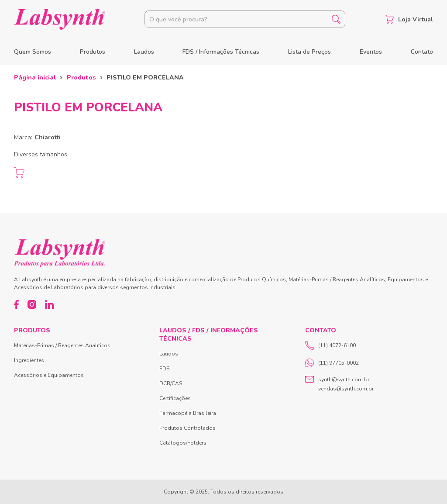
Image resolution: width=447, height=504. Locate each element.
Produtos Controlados (187, 428)
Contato (422, 52)
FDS (164, 369)
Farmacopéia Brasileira (188, 413)
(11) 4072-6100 (330, 345)
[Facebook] (16, 304)
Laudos (144, 52)
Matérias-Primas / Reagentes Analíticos (62, 345)
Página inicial (35, 78)
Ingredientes (29, 360)
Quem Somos (33, 52)
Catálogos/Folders (183, 443)
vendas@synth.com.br (346, 389)
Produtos (93, 52)
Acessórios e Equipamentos (49, 375)
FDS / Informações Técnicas (221, 52)
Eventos (371, 52)
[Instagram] (32, 304)
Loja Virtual (409, 19)
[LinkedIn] (49, 304)
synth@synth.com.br (344, 380)
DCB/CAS (171, 383)
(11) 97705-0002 (332, 363)
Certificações (175, 398)
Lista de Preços (309, 52)
